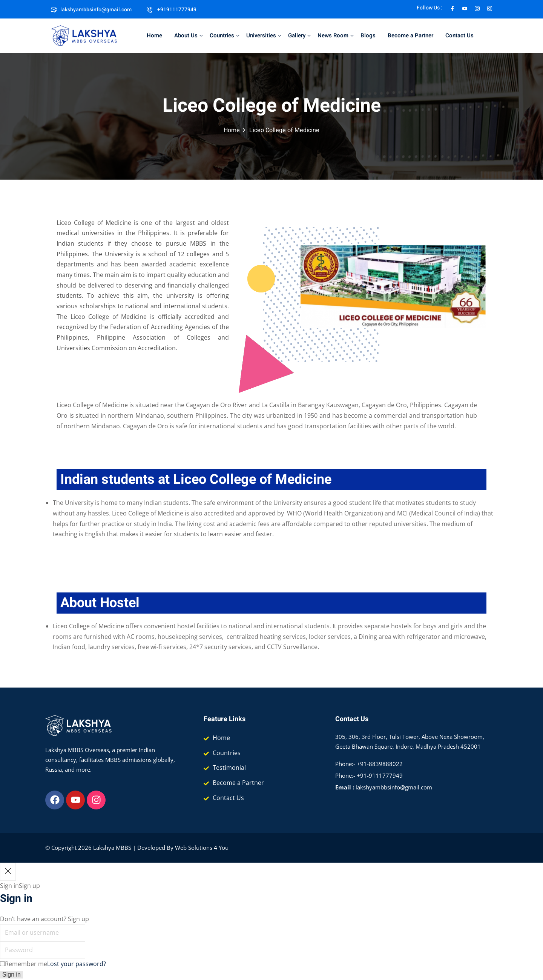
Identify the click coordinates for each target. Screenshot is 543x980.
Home (154, 35)
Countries (225, 35)
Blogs (368, 35)
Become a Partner (410, 35)
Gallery (299, 35)
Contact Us (459, 35)
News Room (336, 35)
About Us (189, 35)
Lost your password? (77, 964)
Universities (264, 35)
